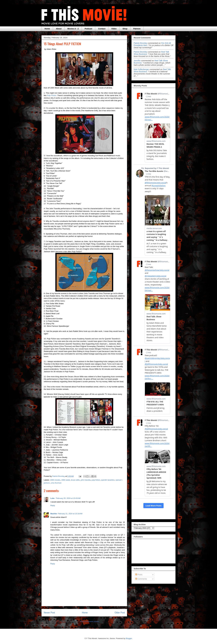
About (59, 29)
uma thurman (56, 483)
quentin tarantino (108, 480)
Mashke (54, 514)
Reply (53, 505)
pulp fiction (96, 480)
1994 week (66, 480)
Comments (141, 579)
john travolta (86, 480)
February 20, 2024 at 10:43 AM (68, 498)
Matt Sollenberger (141, 69)
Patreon (137, 29)
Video (114, 29)
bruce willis (75, 480)
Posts (139, 575)
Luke (53, 498)
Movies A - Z (73, 29)
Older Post (120, 613)
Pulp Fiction (52, 95)
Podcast (88, 29)
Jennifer (137, 61)
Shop (125, 29)
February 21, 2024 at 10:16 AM (70, 514)
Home (47, 29)
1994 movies (55, 480)
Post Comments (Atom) (90, 621)
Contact (102, 29)
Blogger (129, 638)
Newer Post (49, 613)
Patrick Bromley (140, 43)
